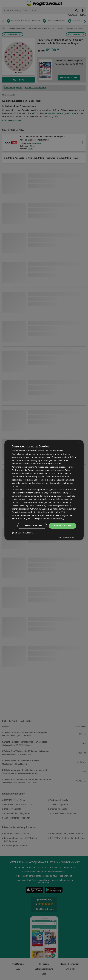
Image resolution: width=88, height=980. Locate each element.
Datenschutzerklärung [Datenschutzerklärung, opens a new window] (54, 519)
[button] (22, 533)
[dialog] (44, 490)
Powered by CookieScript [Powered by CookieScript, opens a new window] (67, 537)
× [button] (79, 443)
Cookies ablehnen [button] (32, 526)
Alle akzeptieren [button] (63, 526)
